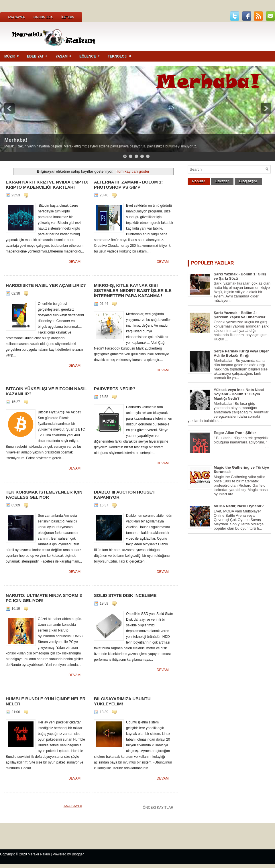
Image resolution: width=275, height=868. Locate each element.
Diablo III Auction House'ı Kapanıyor (124, 495)
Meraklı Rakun (39, 854)
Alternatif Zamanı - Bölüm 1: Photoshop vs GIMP (128, 185)
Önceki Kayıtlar (158, 808)
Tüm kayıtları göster (133, 171)
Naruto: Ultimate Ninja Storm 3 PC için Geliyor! (44, 598)
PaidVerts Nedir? (115, 389)
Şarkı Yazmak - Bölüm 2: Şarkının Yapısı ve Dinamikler (239, 315)
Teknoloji (121, 55)
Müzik (13, 55)
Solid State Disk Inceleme (125, 595)
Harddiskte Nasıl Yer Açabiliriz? (46, 285)
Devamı (75, 262)
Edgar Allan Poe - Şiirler (235, 433)
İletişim (68, 17)
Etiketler (222, 181)
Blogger (78, 854)
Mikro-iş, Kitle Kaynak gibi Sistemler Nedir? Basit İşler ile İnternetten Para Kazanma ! (133, 290)
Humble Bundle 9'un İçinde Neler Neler (46, 701)
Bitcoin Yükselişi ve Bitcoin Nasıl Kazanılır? (46, 391)
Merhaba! (16, 140)
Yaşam (65, 55)
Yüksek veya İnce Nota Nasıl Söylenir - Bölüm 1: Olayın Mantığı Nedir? (239, 394)
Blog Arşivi (248, 181)
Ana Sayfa (16, 17)
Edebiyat (39, 55)
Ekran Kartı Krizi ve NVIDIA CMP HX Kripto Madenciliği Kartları (47, 185)
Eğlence (91, 55)
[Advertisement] (229, 224)
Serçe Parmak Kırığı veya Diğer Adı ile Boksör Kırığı (241, 353)
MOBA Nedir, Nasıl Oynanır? (239, 506)
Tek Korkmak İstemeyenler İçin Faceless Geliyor (44, 495)
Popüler (199, 181)
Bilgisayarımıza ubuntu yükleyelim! (122, 701)
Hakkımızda (43, 17)
